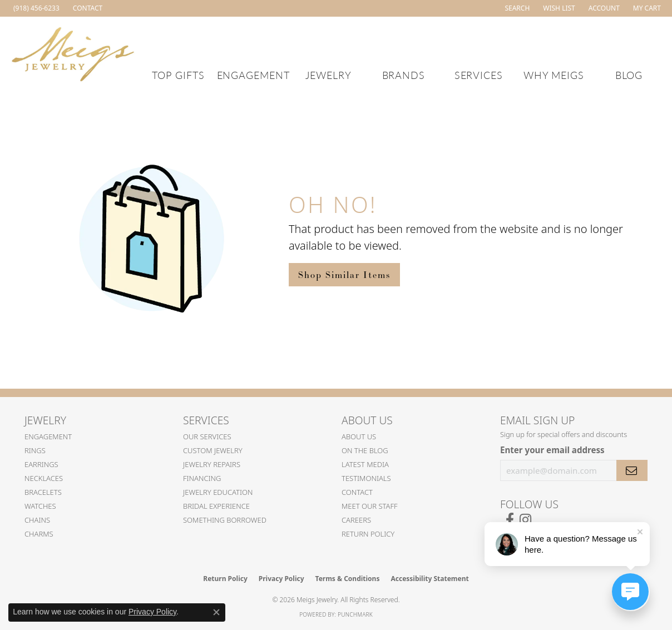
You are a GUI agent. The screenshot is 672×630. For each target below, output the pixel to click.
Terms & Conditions (348, 579)
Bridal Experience (216, 506)
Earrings (41, 464)
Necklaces (44, 478)
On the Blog (365, 450)
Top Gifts (178, 75)
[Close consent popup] (216, 612)
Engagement (254, 75)
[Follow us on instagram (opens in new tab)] (525, 520)
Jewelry (328, 75)
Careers (356, 520)
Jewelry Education (218, 492)
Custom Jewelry (213, 450)
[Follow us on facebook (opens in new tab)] (510, 520)
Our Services (207, 436)
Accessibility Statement (429, 579)
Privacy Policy (281, 579)
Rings (35, 450)
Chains (37, 520)
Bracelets (43, 492)
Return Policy (368, 534)
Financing (202, 478)
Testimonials (366, 478)
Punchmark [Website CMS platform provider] (355, 614)
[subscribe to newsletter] (632, 470)
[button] (516, 8)
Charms (39, 534)
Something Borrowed (225, 520)
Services (479, 75)
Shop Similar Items (344, 275)
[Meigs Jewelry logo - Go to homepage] (73, 53)
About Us (359, 436)
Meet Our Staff (370, 506)
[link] (35, 8)
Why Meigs (554, 75)
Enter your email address (552, 450)
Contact (357, 492)
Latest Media (365, 464)
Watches (40, 506)
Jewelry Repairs (212, 464)
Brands (404, 75)
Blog (629, 75)
